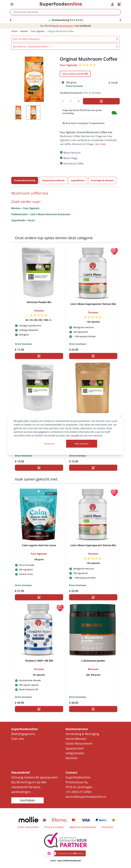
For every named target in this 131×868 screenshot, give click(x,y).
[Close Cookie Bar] (120, 416)
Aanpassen (49, 444)
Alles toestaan (82, 444)
